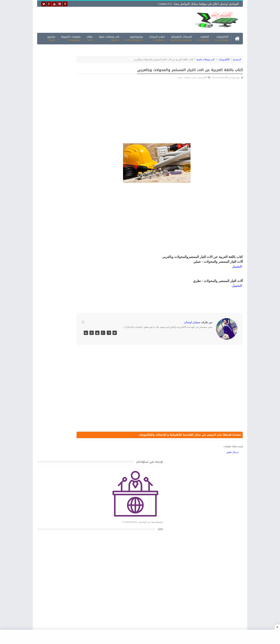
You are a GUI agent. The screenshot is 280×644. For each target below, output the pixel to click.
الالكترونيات (222, 37)
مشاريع (51, 37)
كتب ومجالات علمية (109, 37)
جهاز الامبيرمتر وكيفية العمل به (69, 414)
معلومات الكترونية (71, 37)
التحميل (237, 265)
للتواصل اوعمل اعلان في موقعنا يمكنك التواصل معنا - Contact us (198, 4)
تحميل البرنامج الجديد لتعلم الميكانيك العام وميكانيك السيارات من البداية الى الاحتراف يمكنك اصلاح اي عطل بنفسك (63, 535)
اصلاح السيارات (157, 37)
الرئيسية (237, 58)
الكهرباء (203, 37)
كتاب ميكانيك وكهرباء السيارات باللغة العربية (62, 364)
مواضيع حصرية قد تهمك (89, 502)
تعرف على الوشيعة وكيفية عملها (68, 431)
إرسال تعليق (232, 452)
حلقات (90, 37)
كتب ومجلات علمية (206, 58)
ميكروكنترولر (134, 37)
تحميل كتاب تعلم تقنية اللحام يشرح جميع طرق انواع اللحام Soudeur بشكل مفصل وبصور (64, 468)
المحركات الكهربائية (181, 37)
